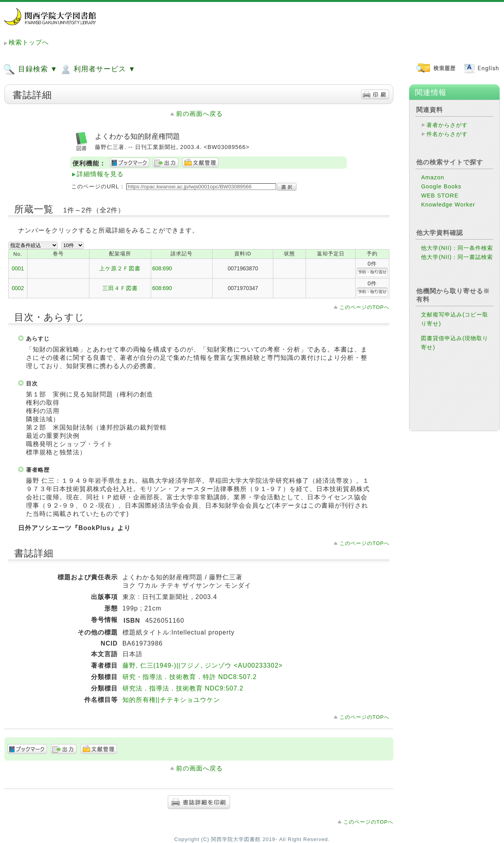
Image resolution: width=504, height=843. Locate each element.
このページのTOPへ (364, 307)
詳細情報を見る (100, 174)
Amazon (433, 177)
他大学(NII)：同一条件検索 (457, 248)
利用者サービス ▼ (97, 69)
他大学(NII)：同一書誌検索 (457, 257)
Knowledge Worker (448, 205)
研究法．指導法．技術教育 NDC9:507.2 (183, 688)
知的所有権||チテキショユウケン (171, 700)
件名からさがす (447, 134)
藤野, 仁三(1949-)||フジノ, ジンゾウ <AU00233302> (203, 665)
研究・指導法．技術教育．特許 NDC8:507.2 (190, 677)
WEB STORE (440, 195)
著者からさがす (447, 125)
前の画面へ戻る (199, 114)
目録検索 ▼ (30, 69)
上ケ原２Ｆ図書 (120, 268)
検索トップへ (29, 42)
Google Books (441, 186)
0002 (18, 288)
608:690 (162, 268)
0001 (18, 268)
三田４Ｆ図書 (120, 288)
